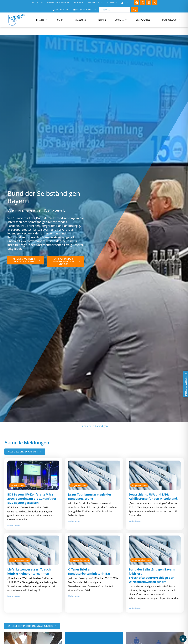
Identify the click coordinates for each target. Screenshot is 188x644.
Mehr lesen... (14, 526)
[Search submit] (135, 10)
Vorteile (121, 20)
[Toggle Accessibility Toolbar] (183, 639)
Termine (102, 20)
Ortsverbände (145, 20)
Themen (42, 20)
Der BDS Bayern (171, 20)
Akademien (82, 20)
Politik (61, 20)
